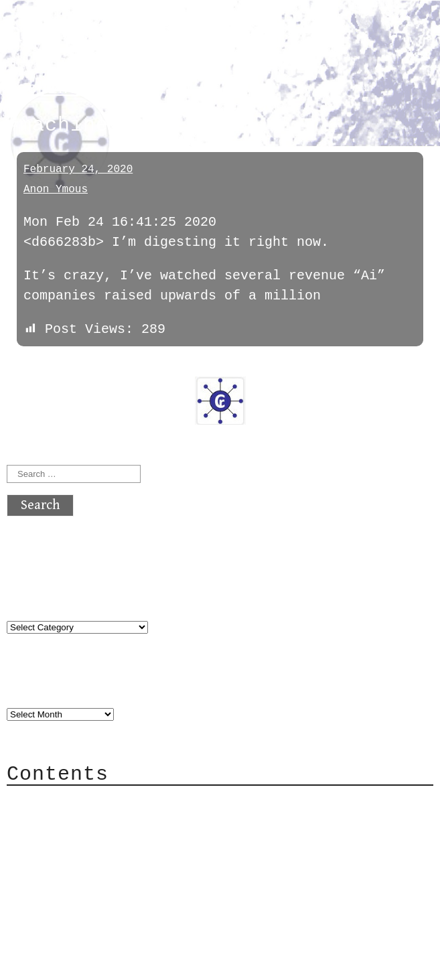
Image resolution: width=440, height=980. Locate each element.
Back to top (51, 963)
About (54, 802)
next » (97, 367)
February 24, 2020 (78, 169)
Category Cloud (90, 822)
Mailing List (82, 862)
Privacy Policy (90, 883)
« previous (39, 367)
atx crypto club (132, 34)
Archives (39, 687)
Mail (50, 842)
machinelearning (84, 89)
